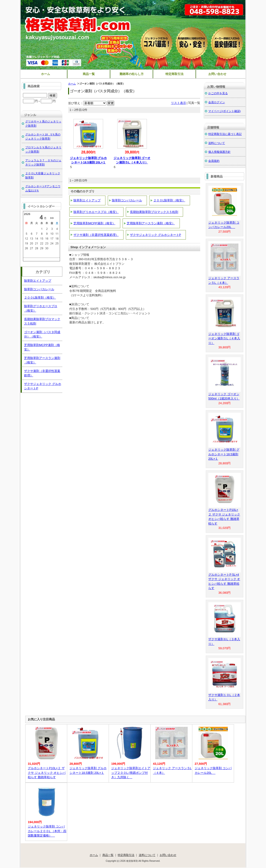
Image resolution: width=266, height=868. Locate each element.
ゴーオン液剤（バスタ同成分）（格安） (42, 334)
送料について (217, 143)
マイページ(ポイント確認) (225, 111)
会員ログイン (217, 102)
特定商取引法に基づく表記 (225, 134)
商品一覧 (89, 74)
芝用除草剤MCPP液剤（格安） (94, 223)
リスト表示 (179, 103)
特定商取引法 (174, 74)
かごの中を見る (218, 93)
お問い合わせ (217, 74)
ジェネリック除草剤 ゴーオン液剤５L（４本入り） (224, 338)
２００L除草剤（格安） (169, 200)
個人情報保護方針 (219, 152)
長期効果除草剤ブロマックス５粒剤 (154, 212)
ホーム (46, 74)
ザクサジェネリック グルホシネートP (155, 235)
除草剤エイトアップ (87, 200)
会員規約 (214, 161)
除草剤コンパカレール (127, 200)
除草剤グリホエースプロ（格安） (96, 212)
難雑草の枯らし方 (132, 74)
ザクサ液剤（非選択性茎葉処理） (96, 235)
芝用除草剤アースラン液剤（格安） (151, 223)
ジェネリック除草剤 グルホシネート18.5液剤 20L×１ (224, 454)
